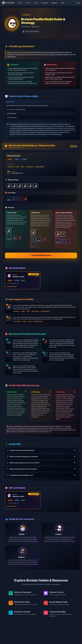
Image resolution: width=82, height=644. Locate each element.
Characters (45, 3)
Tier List (28, 3)
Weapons (55, 3)
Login (78, 3)
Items (63, 3)
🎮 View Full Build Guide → (41, 255)
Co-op (36, 3)
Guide (20, 3)
